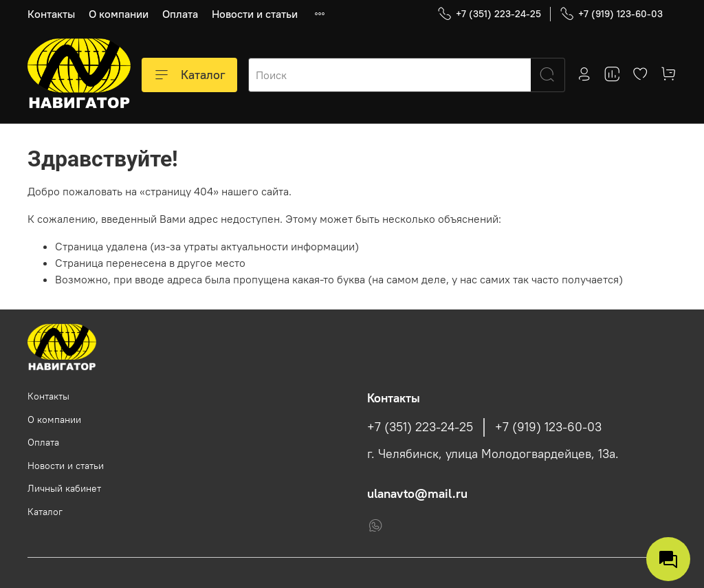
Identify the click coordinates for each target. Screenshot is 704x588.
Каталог (189, 75)
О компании (119, 14)
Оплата (180, 14)
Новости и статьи (255, 14)
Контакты (51, 14)
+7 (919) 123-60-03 (611, 14)
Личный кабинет (64, 488)
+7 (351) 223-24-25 (489, 14)
